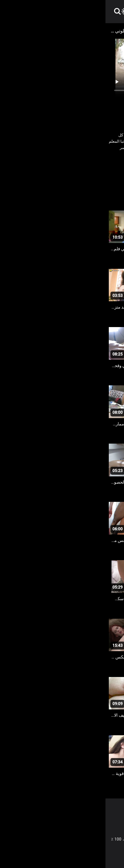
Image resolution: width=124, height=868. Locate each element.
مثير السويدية (107, 177)
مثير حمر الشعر (77, 177)
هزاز (31, 177)
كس (32, 168)
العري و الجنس (54, 168)
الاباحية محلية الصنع (88, 168)
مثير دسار (49, 177)
